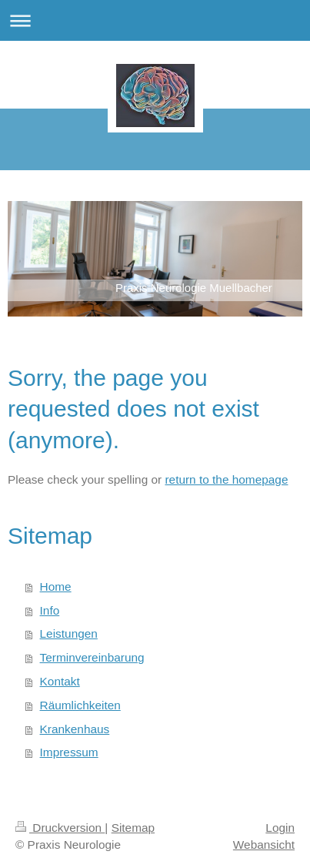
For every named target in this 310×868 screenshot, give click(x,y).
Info (50, 610)
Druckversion (60, 828)
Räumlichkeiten (80, 705)
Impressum (69, 752)
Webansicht (264, 845)
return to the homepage (226, 479)
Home (56, 586)
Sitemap (133, 828)
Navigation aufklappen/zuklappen (155, 20)
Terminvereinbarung (92, 657)
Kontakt (60, 681)
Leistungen (69, 633)
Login (280, 828)
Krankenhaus (75, 729)
